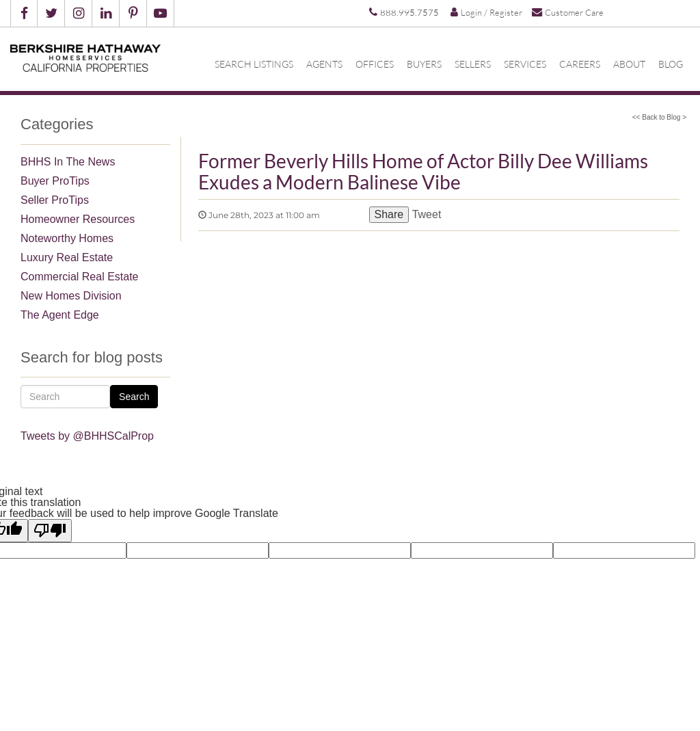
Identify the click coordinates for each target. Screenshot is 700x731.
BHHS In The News (68, 162)
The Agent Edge (60, 315)
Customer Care (568, 12)
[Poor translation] (50, 531)
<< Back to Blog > (659, 117)
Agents (324, 64)
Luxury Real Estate (67, 257)
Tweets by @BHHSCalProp (87, 436)
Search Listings (254, 64)
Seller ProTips (55, 200)
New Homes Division (71, 296)
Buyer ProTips (55, 181)
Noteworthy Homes (67, 238)
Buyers (424, 64)
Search (134, 397)
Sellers (473, 64)
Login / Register (486, 12)
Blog (671, 64)
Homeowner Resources (78, 219)
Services (525, 64)
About (629, 64)
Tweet (426, 214)
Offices (375, 64)
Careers (580, 64)
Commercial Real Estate (80, 277)
